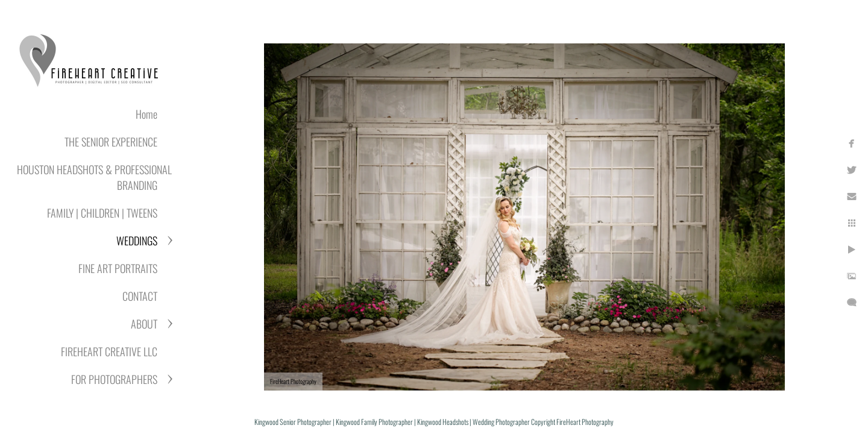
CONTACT (140, 296)
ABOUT (144, 324)
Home (146, 114)
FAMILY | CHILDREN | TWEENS (102, 213)
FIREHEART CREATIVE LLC (109, 351)
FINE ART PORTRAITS (118, 268)
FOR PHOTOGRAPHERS (114, 379)
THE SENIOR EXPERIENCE (111, 142)
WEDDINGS (137, 241)
